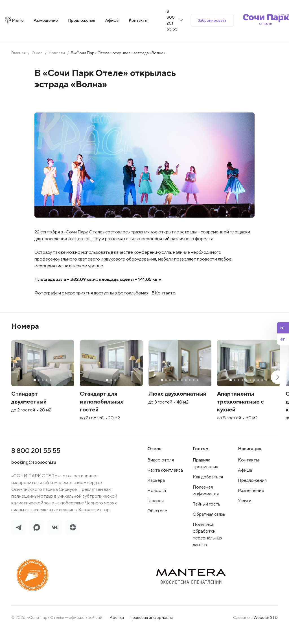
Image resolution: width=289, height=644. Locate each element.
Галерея (156, 515)
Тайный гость (207, 518)
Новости (57, 59)
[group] (54, 394)
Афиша (245, 484)
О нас (37, 59)
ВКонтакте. (164, 299)
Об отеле (157, 525)
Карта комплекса (165, 484)
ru (282, 328)
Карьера (156, 495)
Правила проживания (205, 478)
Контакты (248, 474)
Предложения (252, 495)
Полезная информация (206, 505)
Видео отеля (161, 474)
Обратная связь (209, 529)
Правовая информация (151, 632)
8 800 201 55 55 (36, 465)
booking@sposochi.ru (34, 477)
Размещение (251, 505)
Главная (18, 59)
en (283, 339)
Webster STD (266, 632)
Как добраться (208, 491)
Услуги (245, 515)
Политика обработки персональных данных (208, 549)
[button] (278, 387)
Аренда (117, 632)
